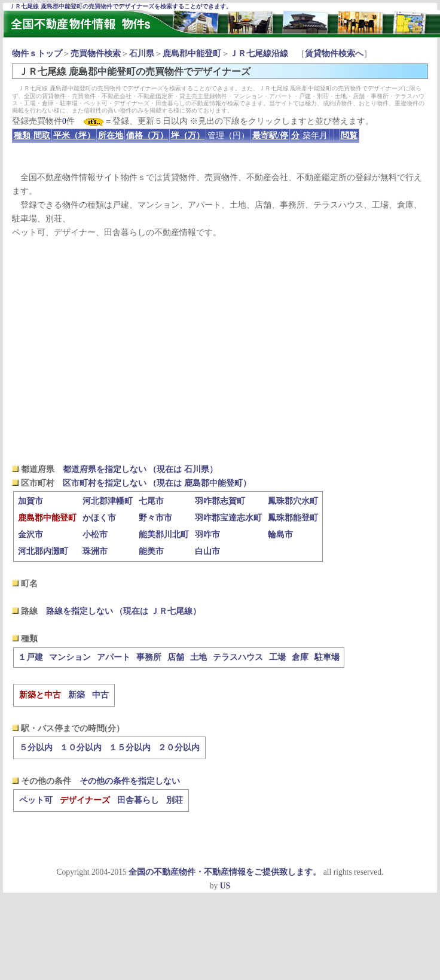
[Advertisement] (220, 351)
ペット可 (36, 800)
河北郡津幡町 (108, 501)
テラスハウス (238, 657)
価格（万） (147, 136)
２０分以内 (179, 748)
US (225, 886)
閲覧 (349, 136)
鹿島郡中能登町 (192, 54)
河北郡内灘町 (43, 551)
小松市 (95, 535)
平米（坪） (74, 136)
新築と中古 (40, 695)
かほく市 (99, 518)
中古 (100, 695)
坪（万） (188, 136)
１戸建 (30, 657)
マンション (70, 657)
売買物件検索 (96, 54)
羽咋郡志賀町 (220, 501)
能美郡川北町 (164, 535)
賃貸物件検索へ (334, 54)
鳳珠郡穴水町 (293, 501)
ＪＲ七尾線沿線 (259, 54)
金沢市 (30, 535)
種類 (22, 136)
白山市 (207, 551)
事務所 (149, 657)
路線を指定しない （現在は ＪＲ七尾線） (123, 611)
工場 (277, 657)
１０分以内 (81, 748)
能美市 (151, 551)
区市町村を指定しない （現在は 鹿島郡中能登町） (157, 483)
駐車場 (327, 657)
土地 (198, 657)
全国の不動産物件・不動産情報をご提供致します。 (225, 872)
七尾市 (151, 501)
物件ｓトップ (37, 54)
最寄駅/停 (270, 136)
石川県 (142, 54)
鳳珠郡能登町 (293, 518)
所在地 (111, 136)
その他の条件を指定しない (130, 781)
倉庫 (300, 657)
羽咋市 (207, 535)
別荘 (175, 800)
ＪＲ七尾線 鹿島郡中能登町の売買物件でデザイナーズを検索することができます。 (120, 6)
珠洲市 (95, 551)
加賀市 (30, 501)
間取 (42, 136)
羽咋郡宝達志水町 (228, 518)
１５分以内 (130, 748)
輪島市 (280, 535)
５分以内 (36, 748)
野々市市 (155, 518)
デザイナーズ (85, 800)
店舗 (176, 657)
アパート (114, 657)
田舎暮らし (138, 800)
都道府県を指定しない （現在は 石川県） (140, 469)
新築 (77, 695)
